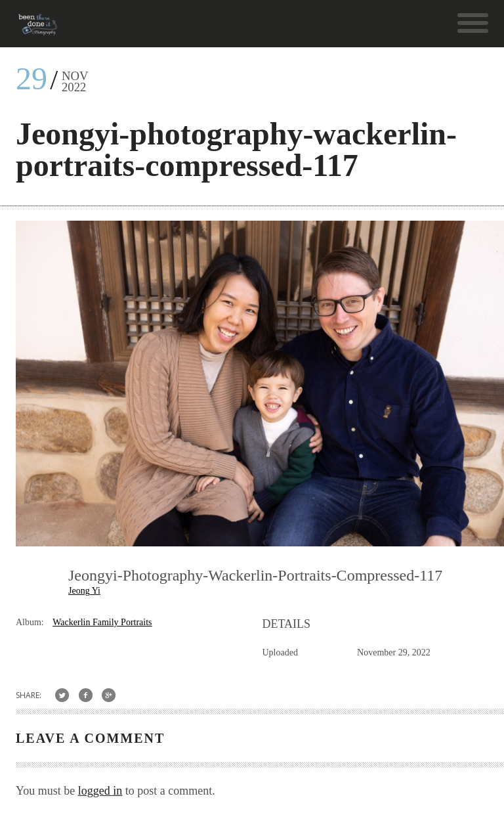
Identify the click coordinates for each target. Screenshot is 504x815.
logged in (100, 791)
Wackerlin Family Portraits (102, 622)
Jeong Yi (84, 591)
